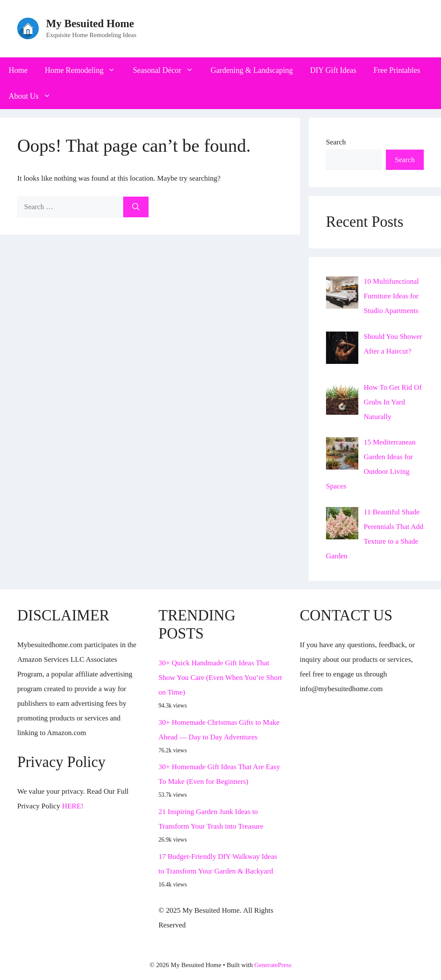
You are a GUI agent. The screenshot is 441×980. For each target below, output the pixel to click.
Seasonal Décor (167, 70)
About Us (34, 96)
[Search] (136, 207)
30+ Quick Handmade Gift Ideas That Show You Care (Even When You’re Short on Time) (220, 678)
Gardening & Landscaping (252, 70)
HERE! (73, 806)
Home (18, 70)
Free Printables (397, 70)
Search (336, 142)
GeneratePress (273, 965)
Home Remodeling (84, 70)
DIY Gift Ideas (333, 70)
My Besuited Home (90, 23)
